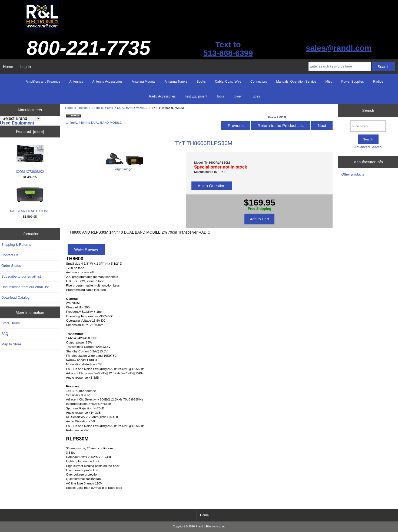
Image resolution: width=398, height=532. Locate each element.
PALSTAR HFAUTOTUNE (30, 200)
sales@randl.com (339, 48)
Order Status (11, 266)
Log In (26, 67)
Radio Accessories (162, 96)
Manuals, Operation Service (296, 82)
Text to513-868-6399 (228, 49)
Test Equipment (196, 96)
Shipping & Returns (16, 245)
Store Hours (11, 323)
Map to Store (11, 344)
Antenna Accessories (107, 82)
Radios (83, 108)
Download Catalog (15, 297)
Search (368, 110)
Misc (329, 82)
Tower (237, 96)
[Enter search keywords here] (340, 66)
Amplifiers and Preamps (43, 82)
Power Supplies (352, 82)
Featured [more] (30, 132)
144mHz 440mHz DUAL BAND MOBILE (120, 108)
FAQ (5, 334)
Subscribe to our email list (21, 276)
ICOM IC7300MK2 (30, 159)
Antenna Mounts (143, 82)
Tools (220, 96)
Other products (353, 174)
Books (201, 82)
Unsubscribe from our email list (25, 287)
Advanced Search (368, 147)
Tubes (255, 96)
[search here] (368, 126)
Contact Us (10, 255)
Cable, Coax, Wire (228, 82)
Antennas (76, 82)
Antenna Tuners (176, 82)
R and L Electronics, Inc (210, 526)
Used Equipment (17, 123)
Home (8, 67)
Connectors (259, 82)
